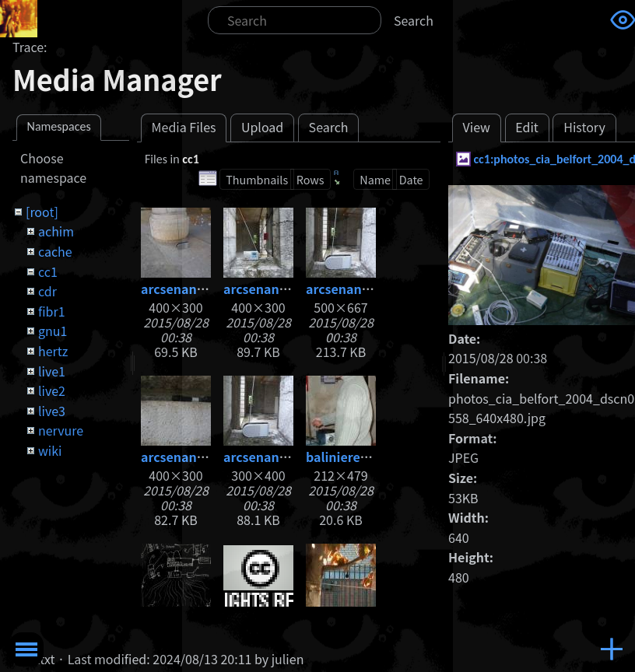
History (584, 127)
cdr (47, 291)
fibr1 (52, 311)
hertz (53, 351)
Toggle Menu (26, 649)
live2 (52, 390)
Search (414, 20)
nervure (61, 430)
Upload (262, 127)
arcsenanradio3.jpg (200, 457)
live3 (52, 411)
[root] (42, 212)
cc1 (48, 271)
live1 (52, 371)
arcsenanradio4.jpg (283, 457)
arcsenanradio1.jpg (200, 289)
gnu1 (53, 331)
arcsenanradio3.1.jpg (371, 289)
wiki (50, 450)
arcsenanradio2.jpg (283, 289)
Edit (527, 127)
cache (55, 251)
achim (56, 231)
